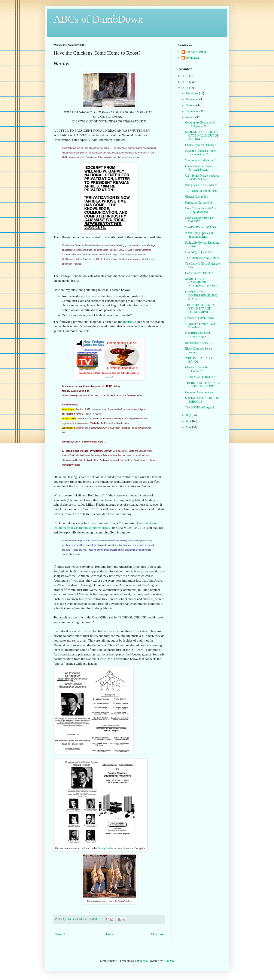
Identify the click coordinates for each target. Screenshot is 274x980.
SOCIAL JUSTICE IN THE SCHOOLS (202, 400)
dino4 (144, 961)
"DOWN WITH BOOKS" (201, 377)
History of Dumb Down (199, 318)
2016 (186, 76)
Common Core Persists (199, 392)
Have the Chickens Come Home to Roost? (200, 153)
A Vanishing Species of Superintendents (199, 235)
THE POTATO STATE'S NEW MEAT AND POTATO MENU (200, 309)
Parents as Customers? (199, 203)
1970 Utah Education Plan (201, 191)
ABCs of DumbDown (98, 19)
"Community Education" (200, 160)
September (193, 111)
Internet (128, 322)
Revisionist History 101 (199, 343)
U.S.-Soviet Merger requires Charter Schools (202, 177)
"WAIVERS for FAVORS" (201, 227)
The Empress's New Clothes (202, 258)
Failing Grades (105, 848)
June (189, 421)
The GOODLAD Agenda (200, 407)
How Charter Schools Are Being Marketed (201, 210)
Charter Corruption (197, 197)
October (191, 105)
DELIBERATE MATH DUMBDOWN (199, 335)
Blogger (168, 961)
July (189, 415)
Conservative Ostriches (199, 273)
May (189, 427)
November (193, 99)
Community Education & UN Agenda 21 (200, 124)
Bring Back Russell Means (201, 185)
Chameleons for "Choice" (201, 145)
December (192, 93)
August (191, 117)
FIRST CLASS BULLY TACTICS (199, 220)
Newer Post (62, 934)
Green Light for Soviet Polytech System (199, 168)
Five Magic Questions (198, 252)
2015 (186, 82)
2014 (186, 88)
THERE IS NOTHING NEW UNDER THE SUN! (203, 385)
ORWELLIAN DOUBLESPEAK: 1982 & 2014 (201, 296)
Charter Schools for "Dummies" (197, 369)
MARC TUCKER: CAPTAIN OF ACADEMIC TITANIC (201, 283)
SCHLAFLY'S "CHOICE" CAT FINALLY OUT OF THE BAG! (202, 136)
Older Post (158, 934)
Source (109, 377)
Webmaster (193, 58)
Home (110, 934)
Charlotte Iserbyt (196, 52)
